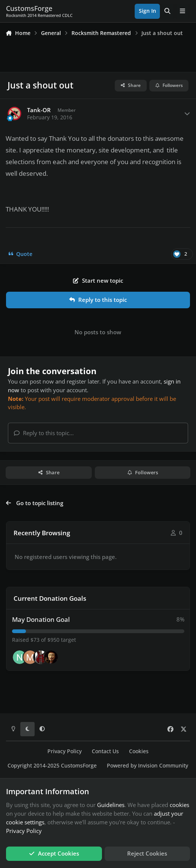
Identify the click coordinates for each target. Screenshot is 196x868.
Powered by (147, 766)
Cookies (139, 751)
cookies (179, 805)
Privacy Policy (65, 751)
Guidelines (111, 805)
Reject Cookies (147, 853)
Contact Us (105, 751)
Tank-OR (39, 110)
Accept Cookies (54, 853)
